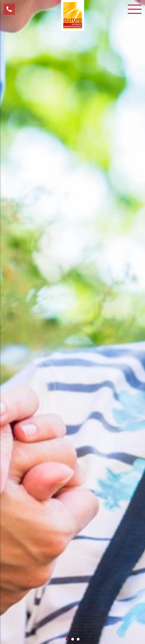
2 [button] (73, 639)
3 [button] (78, 639)
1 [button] (67, 639)
